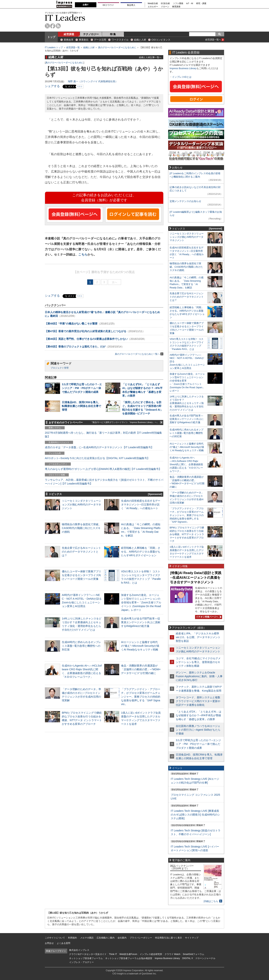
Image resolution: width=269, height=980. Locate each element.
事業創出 (84, 40)
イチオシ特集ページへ (208, 617)
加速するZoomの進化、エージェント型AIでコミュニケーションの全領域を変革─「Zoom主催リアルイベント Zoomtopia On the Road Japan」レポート (141, 603)
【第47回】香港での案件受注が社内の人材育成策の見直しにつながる (86, 331)
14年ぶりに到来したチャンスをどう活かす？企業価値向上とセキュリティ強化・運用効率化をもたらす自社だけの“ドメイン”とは (187, 403)
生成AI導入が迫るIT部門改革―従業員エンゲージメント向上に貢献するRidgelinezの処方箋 (141, 622)
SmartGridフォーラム (193, 954)
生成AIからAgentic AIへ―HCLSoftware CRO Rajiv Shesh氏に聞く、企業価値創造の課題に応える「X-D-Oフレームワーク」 (186, 464)
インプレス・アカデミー (81, 962)
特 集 (113, 34)
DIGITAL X (188, 958)
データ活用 (100, 40)
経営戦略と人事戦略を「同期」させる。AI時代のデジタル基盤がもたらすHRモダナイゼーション (141, 552)
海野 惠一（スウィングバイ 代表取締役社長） (93, 81)
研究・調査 (201, 3)
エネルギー (153, 7)
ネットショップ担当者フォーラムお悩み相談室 (129, 958)
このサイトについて (55, 938)
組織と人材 (140, 40)
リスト (80, 86)
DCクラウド (108, 5)
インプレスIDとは (182, 77)
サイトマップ (192, 938)
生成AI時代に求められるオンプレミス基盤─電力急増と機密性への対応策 (81, 646)
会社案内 (122, 938)
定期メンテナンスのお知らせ (185, 201)
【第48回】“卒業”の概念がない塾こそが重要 (71, 324)
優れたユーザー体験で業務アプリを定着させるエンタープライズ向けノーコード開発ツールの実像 (81, 575)
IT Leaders (65, 18)
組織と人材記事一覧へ (150, 57)
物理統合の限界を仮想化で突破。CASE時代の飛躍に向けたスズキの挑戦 (81, 528)
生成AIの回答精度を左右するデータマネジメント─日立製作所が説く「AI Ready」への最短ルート (141, 504)
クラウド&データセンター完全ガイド (88, 954)
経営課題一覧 (73, 47)
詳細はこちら (211, 901)
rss (58, 26)
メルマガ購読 (87, 938)
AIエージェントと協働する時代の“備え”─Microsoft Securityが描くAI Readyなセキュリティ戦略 (140, 646)
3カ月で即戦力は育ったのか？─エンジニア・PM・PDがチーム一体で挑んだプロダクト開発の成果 (82, 388)
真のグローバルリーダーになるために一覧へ (139, 354)
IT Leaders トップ (54, 47)
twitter (47, 26)
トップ (51, 37)
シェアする (52, 86)
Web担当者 (153, 3)
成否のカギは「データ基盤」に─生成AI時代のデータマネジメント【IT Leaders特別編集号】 (99, 447)
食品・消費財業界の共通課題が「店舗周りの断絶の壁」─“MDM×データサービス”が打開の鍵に (141, 669)
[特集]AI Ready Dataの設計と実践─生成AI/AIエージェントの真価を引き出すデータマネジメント (196, 577)
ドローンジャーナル (205, 958)
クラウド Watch (173, 954)
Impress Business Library (183, 68)
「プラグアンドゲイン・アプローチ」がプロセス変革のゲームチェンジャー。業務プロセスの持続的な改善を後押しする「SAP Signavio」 (141, 697)
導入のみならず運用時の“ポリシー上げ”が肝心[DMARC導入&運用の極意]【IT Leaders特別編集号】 (103, 469)
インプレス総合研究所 (151, 954)
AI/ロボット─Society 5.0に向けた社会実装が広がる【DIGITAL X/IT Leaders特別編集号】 (97, 458)
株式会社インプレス (79, 950)
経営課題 (69, 34)
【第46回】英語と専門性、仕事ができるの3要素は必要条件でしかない (86, 339)
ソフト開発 (178, 3)
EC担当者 (166, 3)
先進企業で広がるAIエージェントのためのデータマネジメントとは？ (81, 552)
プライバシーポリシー (141, 938)
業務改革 (69, 40)
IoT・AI (190, 3)
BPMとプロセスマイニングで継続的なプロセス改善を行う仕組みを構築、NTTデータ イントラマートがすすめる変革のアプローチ (187, 534)
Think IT (113, 954)
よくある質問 (64, 943)
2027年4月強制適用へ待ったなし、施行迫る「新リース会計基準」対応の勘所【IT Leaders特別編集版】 (103, 435)
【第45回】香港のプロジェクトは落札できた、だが (75, 347)
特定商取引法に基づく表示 (168, 938)
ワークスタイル (120, 40)
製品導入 (131, 5)
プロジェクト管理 (60, 368)
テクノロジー (91, 34)
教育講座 (176, 7)
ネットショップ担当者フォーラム (86, 958)
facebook (53, 26)
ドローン (165, 7)
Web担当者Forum (128, 954)
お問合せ (49, 943)
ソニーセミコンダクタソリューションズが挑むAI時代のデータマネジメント (81, 504)
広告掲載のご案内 (106, 938)
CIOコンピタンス (161, 40)
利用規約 (72, 938)
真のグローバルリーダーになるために (117, 47)
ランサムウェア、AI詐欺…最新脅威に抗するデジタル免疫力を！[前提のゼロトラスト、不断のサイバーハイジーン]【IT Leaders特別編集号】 (104, 482)
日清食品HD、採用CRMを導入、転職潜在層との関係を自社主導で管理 (81, 406)
